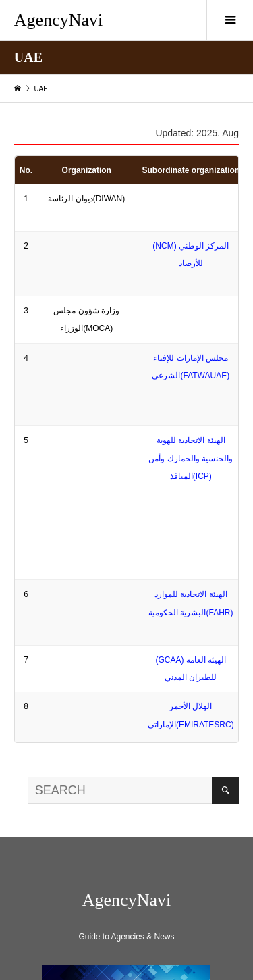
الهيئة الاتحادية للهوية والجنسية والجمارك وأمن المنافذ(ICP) (191, 458)
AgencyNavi (58, 20)
